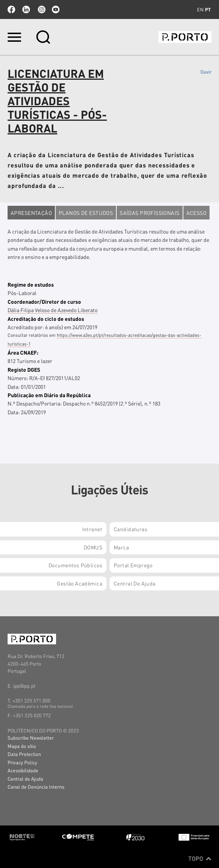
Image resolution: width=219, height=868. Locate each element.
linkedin (26, 9)
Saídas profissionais (149, 213)
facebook (11, 9)
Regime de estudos (31, 284)
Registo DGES (24, 369)
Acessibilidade (23, 770)
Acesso (197, 213)
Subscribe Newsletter (31, 738)
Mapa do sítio (22, 746)
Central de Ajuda (25, 779)
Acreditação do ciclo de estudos (46, 319)
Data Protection (24, 754)
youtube (56, 9)
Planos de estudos (86, 213)
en (200, 9)
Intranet (92, 529)
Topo (200, 859)
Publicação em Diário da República (49, 395)
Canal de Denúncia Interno (36, 787)
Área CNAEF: (23, 352)
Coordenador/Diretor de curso (44, 301)
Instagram (41, 9)
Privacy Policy (22, 762)
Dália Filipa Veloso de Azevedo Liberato (52, 310)
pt (208, 9)
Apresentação (31, 213)
